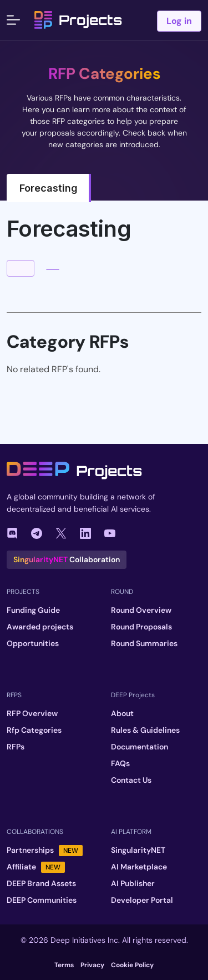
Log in (179, 21)
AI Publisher (133, 883)
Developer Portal (142, 900)
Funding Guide (33, 610)
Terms (64, 965)
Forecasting (49, 188)
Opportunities (33, 643)
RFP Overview (32, 713)
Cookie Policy (132, 965)
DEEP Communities (42, 900)
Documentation (139, 747)
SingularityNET (138, 850)
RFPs (16, 747)
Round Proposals (141, 627)
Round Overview (141, 610)
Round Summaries (144, 643)
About (122, 713)
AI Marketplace (139, 867)
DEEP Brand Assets (41, 883)
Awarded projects (40, 627)
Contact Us (131, 780)
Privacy (92, 965)
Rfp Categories (34, 730)
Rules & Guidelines (145, 730)
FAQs (120, 763)
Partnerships (45, 850)
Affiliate (36, 867)
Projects (78, 20)
